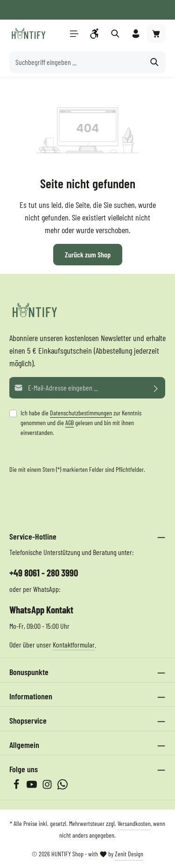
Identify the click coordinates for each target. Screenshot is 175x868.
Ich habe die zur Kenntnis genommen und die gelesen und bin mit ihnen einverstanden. (81, 423)
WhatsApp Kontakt (41, 609)
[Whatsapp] (63, 786)
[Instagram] (48, 786)
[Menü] (74, 34)
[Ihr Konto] (136, 34)
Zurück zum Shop (88, 254)
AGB (70, 423)
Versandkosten (134, 823)
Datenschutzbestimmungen (81, 413)
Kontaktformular (74, 644)
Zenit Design (129, 854)
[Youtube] (32, 786)
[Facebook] (17, 786)
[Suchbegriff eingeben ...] (77, 62)
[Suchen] (155, 62)
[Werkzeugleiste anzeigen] (95, 34)
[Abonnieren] (156, 388)
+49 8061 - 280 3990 (44, 573)
